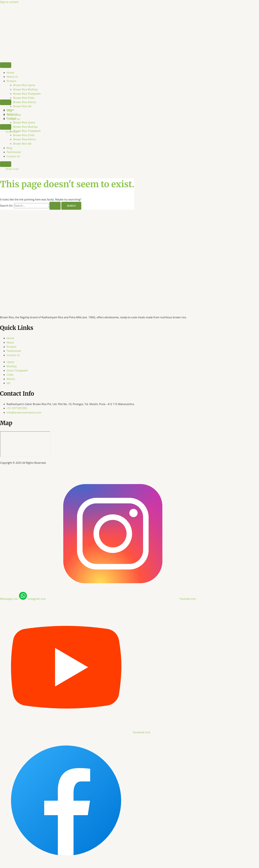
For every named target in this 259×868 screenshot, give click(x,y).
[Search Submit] (55, 206)
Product (11, 81)
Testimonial (14, 152)
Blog (9, 148)
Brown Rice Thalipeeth (27, 94)
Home (10, 73)
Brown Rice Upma (24, 85)
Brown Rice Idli (22, 144)
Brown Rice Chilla (24, 98)
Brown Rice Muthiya (25, 89)
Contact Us (13, 156)
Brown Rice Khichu (25, 139)
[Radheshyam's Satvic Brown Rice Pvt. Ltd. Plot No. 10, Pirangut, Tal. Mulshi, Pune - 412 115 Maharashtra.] (25, 444)
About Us (12, 77)
